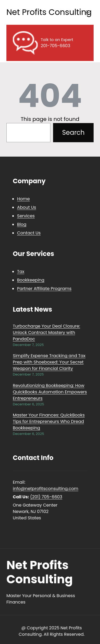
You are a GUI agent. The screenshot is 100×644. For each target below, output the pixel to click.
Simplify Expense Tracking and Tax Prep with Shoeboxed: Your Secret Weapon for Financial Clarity (49, 362)
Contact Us (29, 233)
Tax (21, 272)
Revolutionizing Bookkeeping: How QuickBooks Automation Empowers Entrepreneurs (50, 392)
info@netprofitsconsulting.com (46, 489)
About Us (27, 207)
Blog (22, 224)
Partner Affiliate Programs (44, 289)
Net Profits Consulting (49, 12)
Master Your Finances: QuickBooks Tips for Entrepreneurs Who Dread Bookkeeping (49, 421)
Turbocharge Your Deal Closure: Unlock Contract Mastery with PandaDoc (46, 333)
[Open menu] (88, 13)
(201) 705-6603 (46, 497)
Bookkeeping (31, 280)
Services (26, 216)
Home (23, 199)
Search (73, 133)
